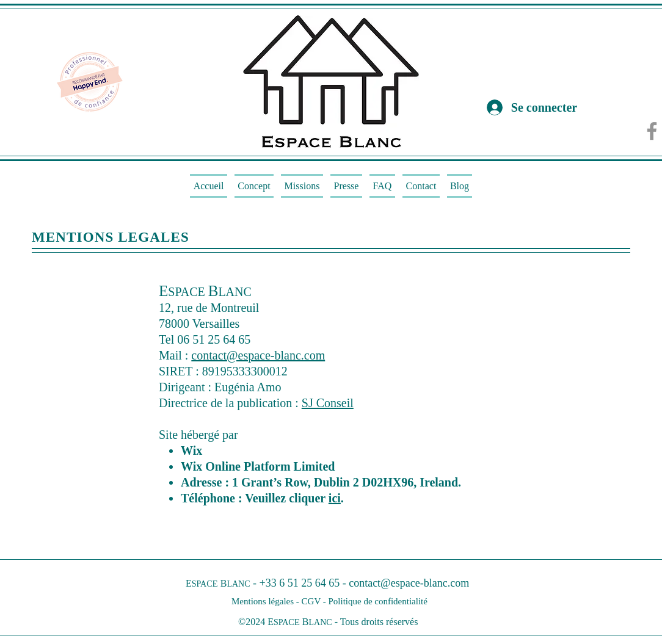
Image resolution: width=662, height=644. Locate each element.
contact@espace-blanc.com (258, 355)
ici (335, 498)
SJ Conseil (328, 403)
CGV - (315, 601)
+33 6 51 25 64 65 (300, 583)
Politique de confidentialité (377, 601)
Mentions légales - (267, 601)
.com (459, 583)
